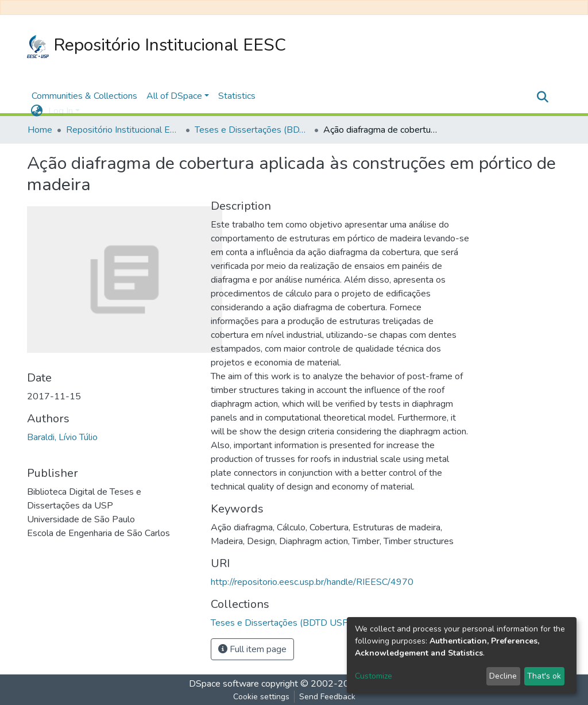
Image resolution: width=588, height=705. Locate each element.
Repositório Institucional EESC (156, 46)
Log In (61, 111)
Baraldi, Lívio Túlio (62, 437)
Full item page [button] (252, 649)
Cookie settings (261, 697)
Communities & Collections (84, 96)
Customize (374, 676)
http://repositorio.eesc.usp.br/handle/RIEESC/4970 (312, 582)
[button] (36, 111)
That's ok (544, 676)
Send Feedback (327, 697)
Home (40, 130)
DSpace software (224, 684)
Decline (503, 676)
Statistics (237, 96)
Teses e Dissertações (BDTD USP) (252, 130)
